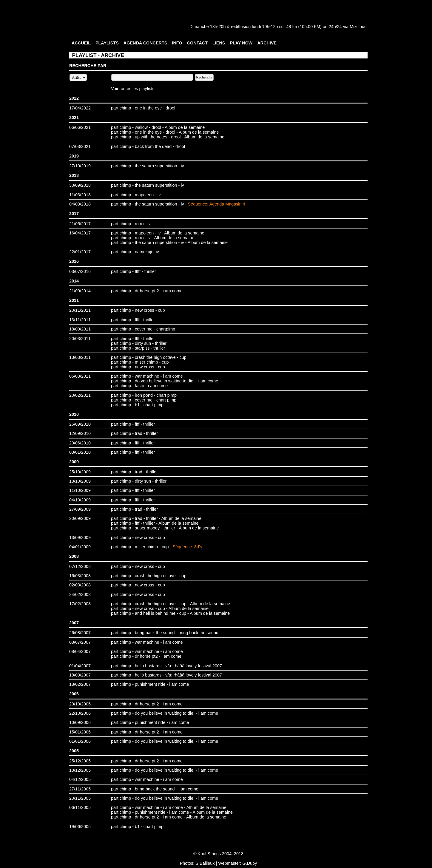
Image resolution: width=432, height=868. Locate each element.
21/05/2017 (80, 224)
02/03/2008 (80, 585)
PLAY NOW (241, 43)
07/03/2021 (80, 146)
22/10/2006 (80, 713)
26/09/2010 (80, 424)
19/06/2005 (80, 827)
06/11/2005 (80, 807)
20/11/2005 (80, 798)
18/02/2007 (80, 684)
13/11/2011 (80, 320)
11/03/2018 (80, 195)
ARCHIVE (267, 43)
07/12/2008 (80, 566)
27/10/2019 (80, 166)
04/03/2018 (80, 204)
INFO (177, 43)
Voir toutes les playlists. (133, 89)
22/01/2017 (80, 252)
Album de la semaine (185, 127)
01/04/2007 (80, 666)
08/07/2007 (80, 642)
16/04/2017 (80, 233)
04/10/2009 (80, 500)
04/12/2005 (80, 779)
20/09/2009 (80, 518)
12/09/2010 (80, 433)
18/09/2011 (80, 329)
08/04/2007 (80, 651)
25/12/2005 (80, 761)
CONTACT (197, 43)
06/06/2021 (80, 127)
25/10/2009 (80, 472)
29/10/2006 (80, 704)
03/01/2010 (80, 452)
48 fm (291, 27)
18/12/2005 (80, 770)
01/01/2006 (80, 741)
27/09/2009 (80, 509)
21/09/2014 (80, 291)
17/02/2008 (80, 604)
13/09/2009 (80, 538)
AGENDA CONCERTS (145, 43)
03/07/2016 (80, 271)
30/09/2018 (80, 185)
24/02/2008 (80, 594)
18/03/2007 (80, 675)
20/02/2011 (80, 395)
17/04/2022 (80, 108)
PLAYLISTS (107, 43)
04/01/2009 (80, 547)
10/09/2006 (80, 722)
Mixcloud (358, 27)
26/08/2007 (80, 633)
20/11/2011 (80, 310)
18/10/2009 (80, 481)
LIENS (219, 43)
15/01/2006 (80, 732)
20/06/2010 (80, 443)
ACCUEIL (81, 43)
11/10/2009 (80, 490)
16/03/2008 (80, 576)
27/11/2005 (80, 789)
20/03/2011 (80, 339)
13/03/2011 (80, 357)
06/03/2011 (80, 376)
